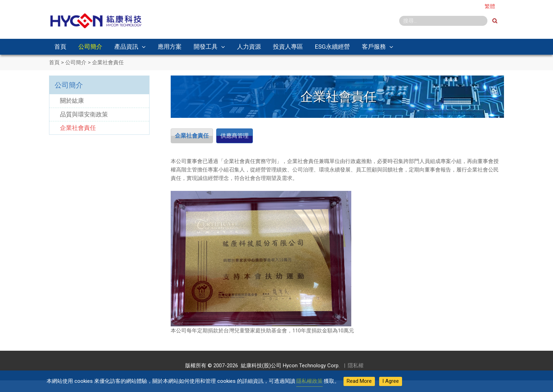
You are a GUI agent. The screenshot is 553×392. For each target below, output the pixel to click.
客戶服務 (374, 47)
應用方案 (170, 47)
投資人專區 (288, 47)
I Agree (391, 381)
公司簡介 (90, 47)
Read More (359, 381)
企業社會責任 (194, 136)
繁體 (490, 6)
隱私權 (356, 367)
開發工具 (206, 47)
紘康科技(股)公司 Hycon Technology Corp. (289, 367)
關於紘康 (72, 101)
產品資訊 (126, 47)
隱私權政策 (309, 381)
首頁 (60, 47)
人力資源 (249, 47)
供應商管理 (242, 136)
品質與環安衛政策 (84, 114)
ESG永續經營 (332, 47)
